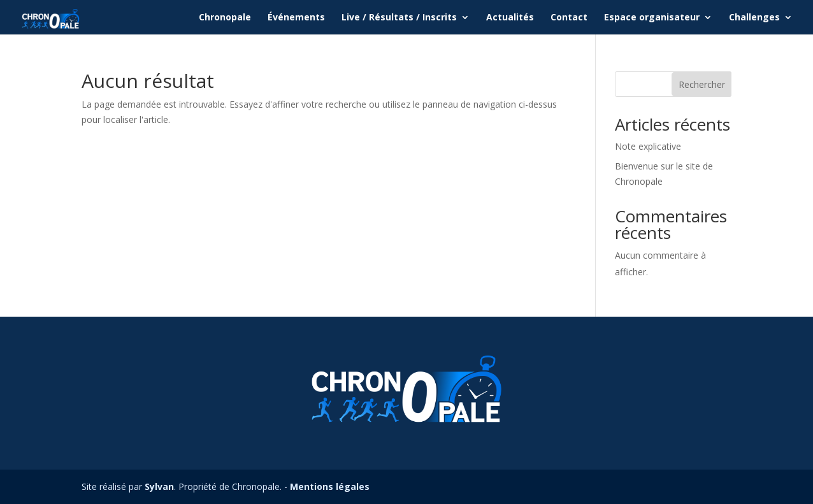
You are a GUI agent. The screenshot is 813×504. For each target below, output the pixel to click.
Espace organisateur (652, 18)
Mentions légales (330, 486)
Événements (296, 18)
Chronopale (225, 18)
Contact (569, 18)
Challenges (754, 18)
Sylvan (159, 486)
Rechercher (702, 84)
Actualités (510, 18)
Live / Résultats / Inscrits (399, 18)
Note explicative (648, 146)
